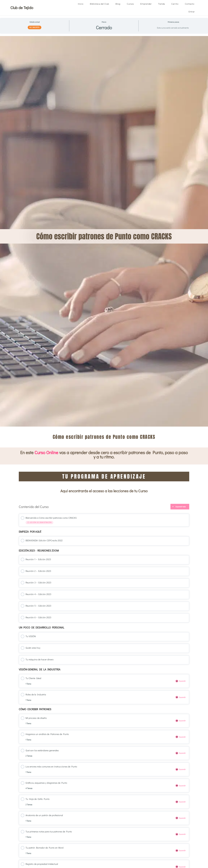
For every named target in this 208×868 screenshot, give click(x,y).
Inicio (81, 4)
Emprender (146, 4)
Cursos (130, 4)
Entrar (192, 12)
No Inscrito (35, 27)
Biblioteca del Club (99, 4)
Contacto (190, 4)
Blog (118, 4)
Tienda (161, 4)
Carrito (175, 4)
